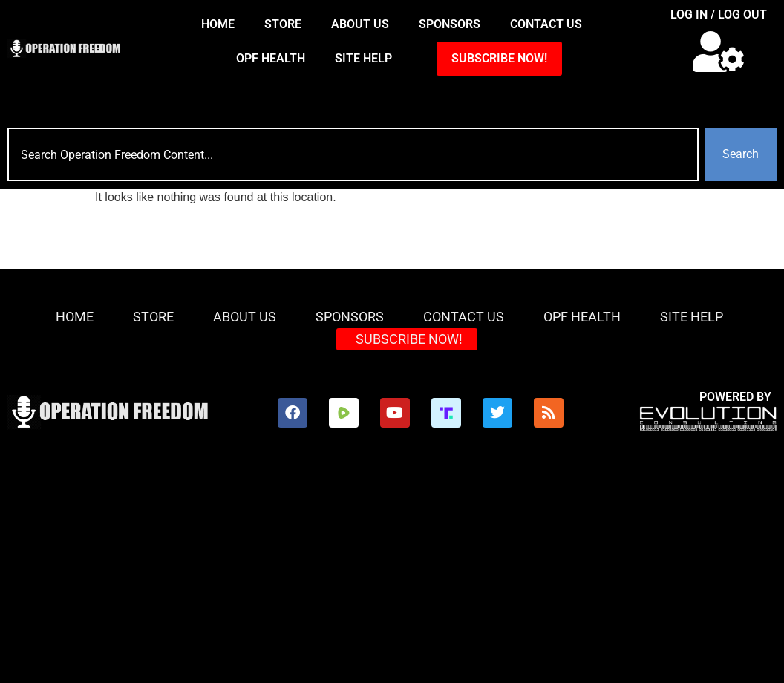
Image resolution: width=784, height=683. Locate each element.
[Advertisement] (392, 572)
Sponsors (450, 24)
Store (283, 24)
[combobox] (353, 154)
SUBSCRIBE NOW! (499, 58)
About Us (360, 24)
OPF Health (271, 58)
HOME (218, 24)
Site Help (363, 58)
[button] (719, 52)
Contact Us (546, 24)
